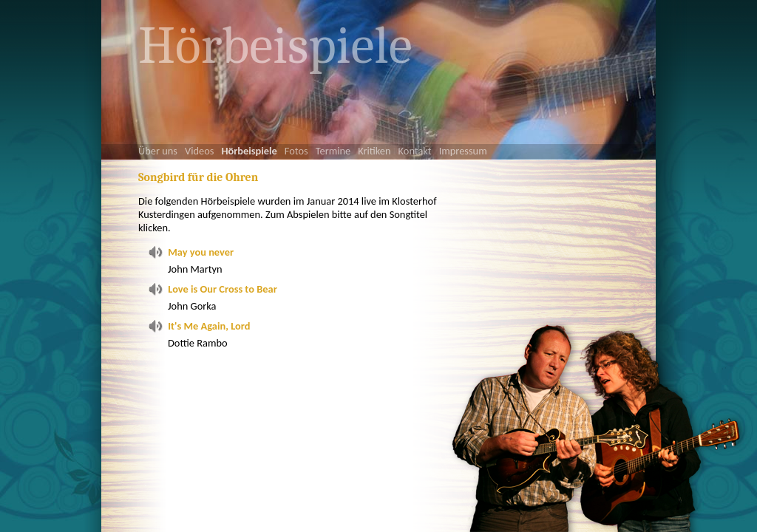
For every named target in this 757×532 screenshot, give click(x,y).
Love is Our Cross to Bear (222, 289)
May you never (201, 252)
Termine (333, 151)
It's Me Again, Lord (209, 326)
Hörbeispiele (249, 151)
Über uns (158, 151)
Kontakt (415, 151)
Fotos (296, 151)
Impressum (463, 151)
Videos (199, 151)
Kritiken (374, 151)
